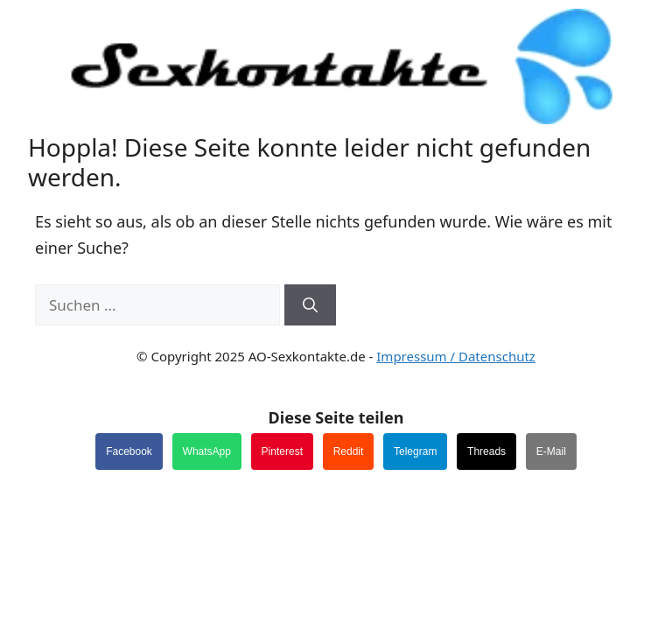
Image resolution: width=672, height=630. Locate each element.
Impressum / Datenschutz (456, 356)
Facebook (129, 451)
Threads (486, 451)
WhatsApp (207, 451)
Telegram (415, 451)
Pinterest (282, 451)
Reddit (349, 451)
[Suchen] (310, 305)
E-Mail (551, 451)
